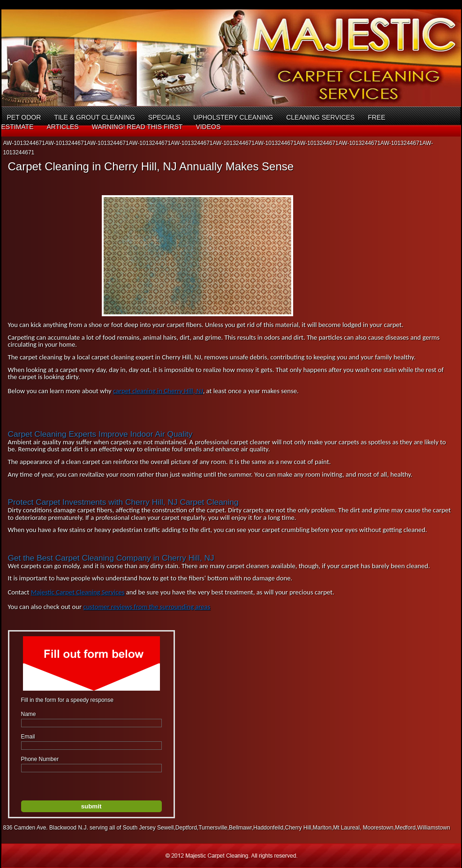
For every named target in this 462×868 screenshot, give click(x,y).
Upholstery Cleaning (233, 117)
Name (29, 714)
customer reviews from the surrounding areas (147, 607)
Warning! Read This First (137, 127)
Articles (62, 127)
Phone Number (40, 759)
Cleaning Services (320, 117)
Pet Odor (24, 117)
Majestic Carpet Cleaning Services (78, 592)
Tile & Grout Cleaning (94, 117)
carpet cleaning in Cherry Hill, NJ (158, 391)
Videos (208, 127)
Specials (164, 117)
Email (28, 737)
